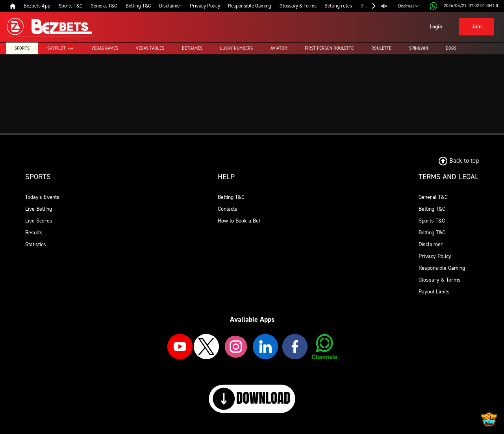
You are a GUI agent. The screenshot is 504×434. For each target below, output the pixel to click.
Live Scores (39, 221)
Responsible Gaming (442, 268)
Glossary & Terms (440, 280)
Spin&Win (419, 48)
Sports (22, 48)
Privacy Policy (435, 256)
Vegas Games (105, 48)
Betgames (192, 48)
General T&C (433, 197)
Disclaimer (431, 244)
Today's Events (42, 197)
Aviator (279, 48)
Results (34, 233)
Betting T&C (231, 197)
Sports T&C (432, 221)
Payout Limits (434, 292)
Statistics (36, 244)
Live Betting (39, 209)
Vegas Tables (150, 48)
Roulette (381, 48)
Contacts (228, 209)
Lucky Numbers (236, 48)
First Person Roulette (329, 48)
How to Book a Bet (239, 221)
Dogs (451, 48)
